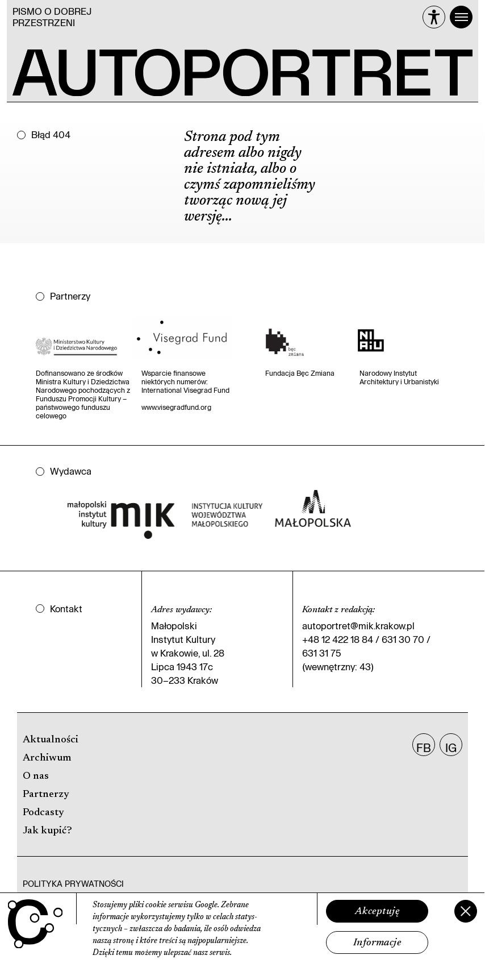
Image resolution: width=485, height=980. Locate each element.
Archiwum (47, 758)
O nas (36, 776)
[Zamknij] (466, 911)
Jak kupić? (47, 831)
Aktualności (51, 740)
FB (424, 748)
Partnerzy (46, 795)
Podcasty (43, 813)
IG (451, 748)
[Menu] (461, 17)
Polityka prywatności (73, 884)
